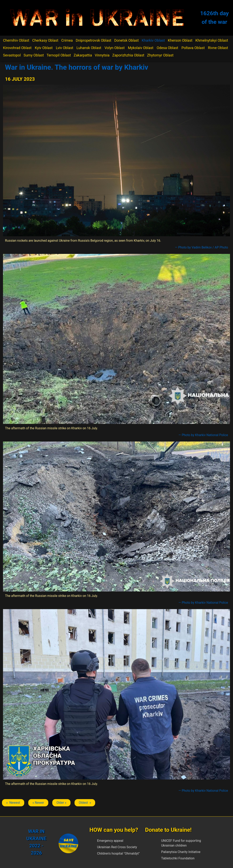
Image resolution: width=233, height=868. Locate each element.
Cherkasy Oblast (45, 40)
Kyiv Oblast (44, 48)
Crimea (67, 40)
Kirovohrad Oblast (17, 48)
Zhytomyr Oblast (160, 55)
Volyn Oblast (115, 48)
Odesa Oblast (167, 48)
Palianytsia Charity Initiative (181, 852)
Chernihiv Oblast (16, 40)
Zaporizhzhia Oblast (128, 55)
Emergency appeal (110, 841)
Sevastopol (12, 55)
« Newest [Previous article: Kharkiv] (13, 803)
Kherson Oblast (180, 40)
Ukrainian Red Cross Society (117, 847)
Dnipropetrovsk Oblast (93, 40)
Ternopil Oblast (59, 55)
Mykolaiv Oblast (141, 48)
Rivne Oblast (218, 48)
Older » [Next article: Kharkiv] (61, 803)
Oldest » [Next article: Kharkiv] (85, 803)
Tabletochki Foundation (178, 858)
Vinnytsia (102, 55)
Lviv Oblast (65, 48)
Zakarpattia (83, 55)
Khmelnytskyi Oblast (212, 40)
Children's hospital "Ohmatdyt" (118, 853)
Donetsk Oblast (126, 40)
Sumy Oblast (34, 55)
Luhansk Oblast (89, 48)
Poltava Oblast (193, 48)
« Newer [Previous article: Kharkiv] (38, 803)
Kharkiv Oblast (153, 40)
